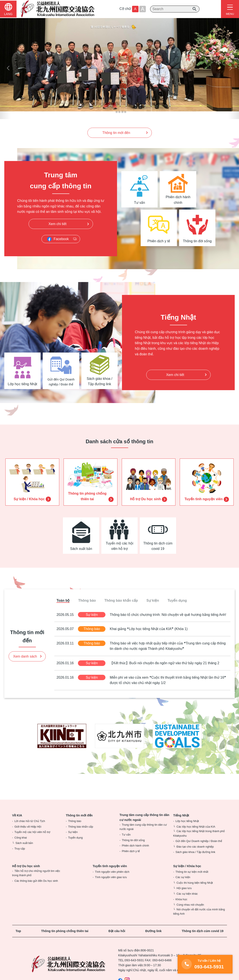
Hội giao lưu (184, 889)
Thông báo (75, 821)
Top (18, 931)
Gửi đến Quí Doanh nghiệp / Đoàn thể (199, 841)
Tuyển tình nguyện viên (110, 867)
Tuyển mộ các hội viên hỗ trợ (32, 832)
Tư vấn (126, 835)
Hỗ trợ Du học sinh (26, 867)
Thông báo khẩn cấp (81, 827)
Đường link (154, 931)
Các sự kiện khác (187, 894)
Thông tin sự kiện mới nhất (192, 872)
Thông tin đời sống (133, 841)
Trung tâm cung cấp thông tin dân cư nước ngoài (145, 818)
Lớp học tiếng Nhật (187, 821)
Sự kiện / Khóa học (187, 867)
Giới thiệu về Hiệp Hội (28, 827)
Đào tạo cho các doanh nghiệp (195, 847)
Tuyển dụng (75, 838)
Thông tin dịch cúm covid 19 (202, 931)
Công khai (21, 838)
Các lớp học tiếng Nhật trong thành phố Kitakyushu (199, 834)
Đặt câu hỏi (117, 931)
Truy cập (20, 849)
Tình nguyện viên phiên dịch (112, 872)
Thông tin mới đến (79, 816)
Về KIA (17, 816)
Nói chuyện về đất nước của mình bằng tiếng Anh (199, 912)
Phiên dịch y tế (131, 852)
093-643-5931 (134, 961)
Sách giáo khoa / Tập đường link (195, 852)
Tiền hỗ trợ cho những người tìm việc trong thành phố (36, 873)
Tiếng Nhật (181, 816)
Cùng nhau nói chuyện (190, 905)
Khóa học (181, 899)
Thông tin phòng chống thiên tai (65, 931)
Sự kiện (73, 832)
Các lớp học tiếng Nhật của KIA (196, 827)
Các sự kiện (183, 878)
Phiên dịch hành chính (135, 846)
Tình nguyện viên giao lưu (111, 878)
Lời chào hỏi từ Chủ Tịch (30, 821)
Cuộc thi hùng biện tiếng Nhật (195, 883)
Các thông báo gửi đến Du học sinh (36, 881)
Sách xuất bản (24, 843)
